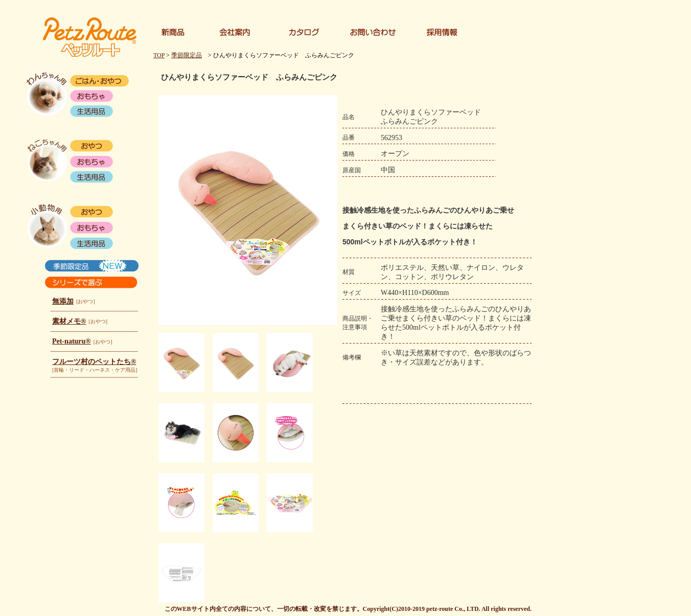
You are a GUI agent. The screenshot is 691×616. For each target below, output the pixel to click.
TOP (159, 55)
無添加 (63, 301)
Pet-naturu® (72, 341)
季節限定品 (187, 55)
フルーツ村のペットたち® (94, 362)
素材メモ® (69, 321)
